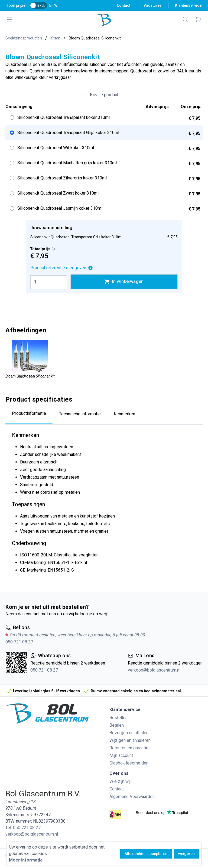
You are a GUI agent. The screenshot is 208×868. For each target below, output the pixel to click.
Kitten (55, 38)
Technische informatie (80, 414)
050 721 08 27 (19, 642)
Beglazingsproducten (24, 38)
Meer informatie (26, 860)
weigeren (186, 854)
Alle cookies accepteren (146, 854)
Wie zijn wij (120, 781)
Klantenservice (188, 5)
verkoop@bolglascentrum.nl (154, 670)
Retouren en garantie (129, 748)
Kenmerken (124, 414)
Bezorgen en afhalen (129, 733)
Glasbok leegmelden (129, 763)
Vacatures (153, 5)
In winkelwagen (124, 282)
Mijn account (121, 755)
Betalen (117, 725)
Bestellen (118, 718)
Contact (123, 5)
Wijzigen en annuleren (130, 740)
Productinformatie (29, 413)
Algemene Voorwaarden (132, 797)
